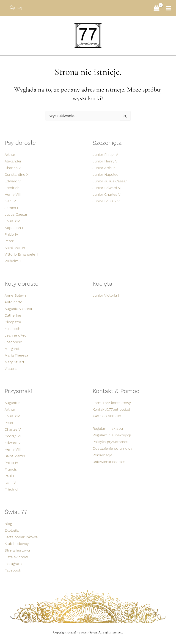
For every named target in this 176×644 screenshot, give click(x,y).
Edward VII (14, 180)
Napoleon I (14, 227)
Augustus (12, 403)
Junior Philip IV (105, 154)
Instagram (13, 564)
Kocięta (103, 283)
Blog (8, 524)
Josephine (13, 342)
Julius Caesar (16, 214)
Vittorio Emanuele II (21, 254)
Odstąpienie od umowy (112, 448)
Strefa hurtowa (17, 550)
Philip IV (11, 234)
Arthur (10, 154)
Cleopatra (13, 322)
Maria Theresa (16, 355)
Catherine (13, 315)
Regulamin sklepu (108, 428)
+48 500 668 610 (107, 416)
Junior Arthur (104, 167)
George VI (13, 436)
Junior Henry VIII (106, 160)
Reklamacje (102, 455)
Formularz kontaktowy (112, 403)
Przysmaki (19, 391)
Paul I (9, 476)
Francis (11, 469)
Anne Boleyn (15, 295)
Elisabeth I (14, 328)
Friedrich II (14, 187)
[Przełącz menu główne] (167, 8)
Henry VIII (13, 194)
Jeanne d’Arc (15, 335)
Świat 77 (16, 512)
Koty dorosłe (22, 283)
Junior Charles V (107, 194)
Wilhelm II (13, 260)
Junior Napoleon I (108, 174)
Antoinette (13, 302)
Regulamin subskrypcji (112, 435)
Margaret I (13, 348)
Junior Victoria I (106, 295)
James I (11, 207)
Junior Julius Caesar (110, 180)
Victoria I (12, 368)
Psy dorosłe (21, 142)
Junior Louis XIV (106, 200)
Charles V (13, 167)
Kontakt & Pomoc (117, 391)
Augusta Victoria (18, 308)
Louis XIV (12, 220)
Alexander (13, 160)
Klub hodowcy (17, 544)
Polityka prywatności (110, 442)
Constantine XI (17, 174)
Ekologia (12, 530)
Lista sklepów (16, 557)
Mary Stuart (14, 361)
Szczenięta (107, 142)
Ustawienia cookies (109, 462)
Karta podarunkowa (21, 537)
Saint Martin (15, 247)
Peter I (10, 240)
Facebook (13, 570)
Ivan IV (10, 200)
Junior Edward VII (107, 187)
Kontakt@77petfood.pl (111, 409)
